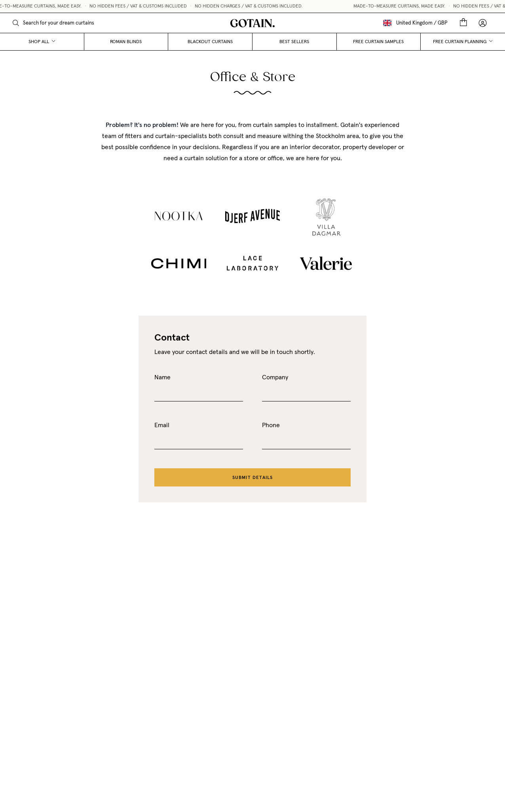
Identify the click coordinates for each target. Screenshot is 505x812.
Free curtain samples (378, 42)
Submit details (253, 477)
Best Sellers (294, 42)
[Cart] (463, 23)
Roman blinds (126, 42)
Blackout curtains (210, 42)
